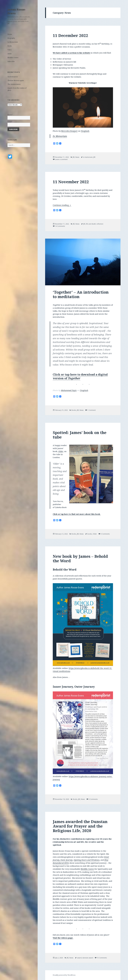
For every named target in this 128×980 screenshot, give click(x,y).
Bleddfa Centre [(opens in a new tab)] (87, 869)
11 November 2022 (71, 182)
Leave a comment (61, 159)
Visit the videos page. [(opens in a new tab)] (63, 938)
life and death (91, 224)
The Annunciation (14, 84)
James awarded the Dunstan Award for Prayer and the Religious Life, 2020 (80, 826)
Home (10, 34)
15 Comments (102, 958)
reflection (100, 224)
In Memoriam (13, 42)
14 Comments (60, 226)
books (90, 534)
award (79, 958)
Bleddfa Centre (13, 58)
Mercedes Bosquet (69, 131)
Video (10, 50)
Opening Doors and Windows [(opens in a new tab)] (87, 860)
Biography (11, 38)
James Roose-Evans (17, 11)
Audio (10, 54)
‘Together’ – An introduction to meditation (81, 294)
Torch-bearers (13, 77)
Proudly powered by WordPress (64, 975)
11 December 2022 (70, 35)
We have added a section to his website (71, 53)
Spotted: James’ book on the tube (80, 435)
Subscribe (11, 61)
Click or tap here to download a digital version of (80, 376)
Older (61, 451)
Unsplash (85, 131)
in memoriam (88, 157)
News (77, 157)
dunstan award (88, 958)
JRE (74, 157)
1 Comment (91, 410)
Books (10, 46)
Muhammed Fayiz (69, 390)
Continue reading (62, 205)
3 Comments (105, 534)
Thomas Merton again (16, 80)
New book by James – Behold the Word (80, 559)
